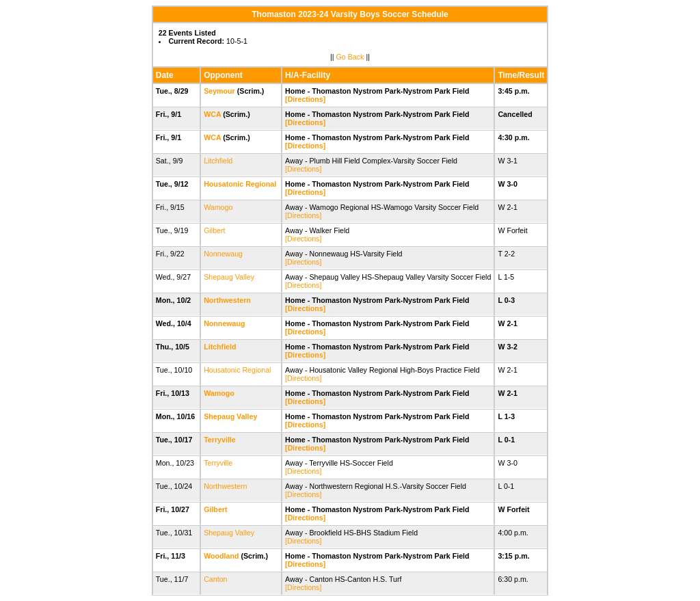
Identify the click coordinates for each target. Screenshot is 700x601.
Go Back (350, 57)
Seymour (219, 91)
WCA (212, 114)
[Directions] (305, 99)
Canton (215, 579)
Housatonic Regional (240, 184)
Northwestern (227, 300)
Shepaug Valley (229, 277)
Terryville (220, 440)
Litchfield (218, 161)
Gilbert (214, 230)
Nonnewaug (223, 254)
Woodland (221, 556)
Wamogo (218, 207)
